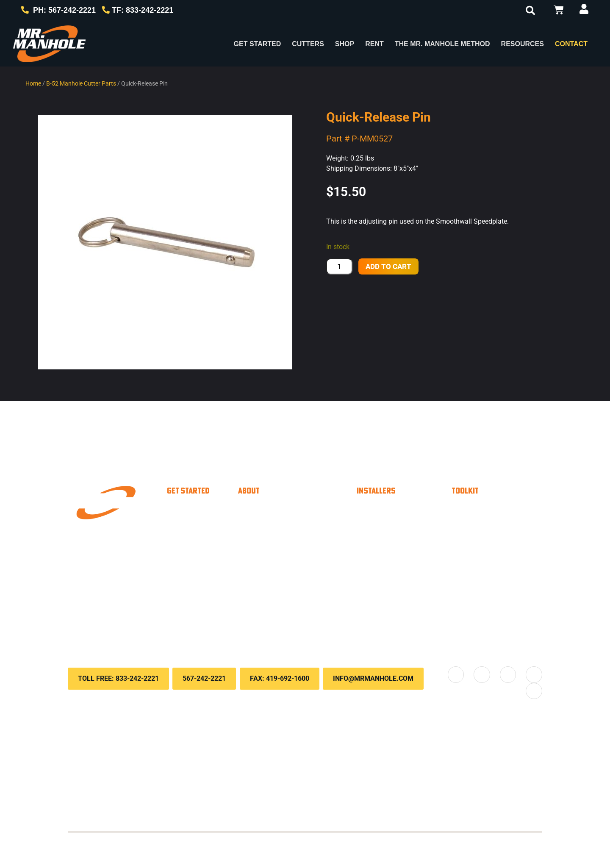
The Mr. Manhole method (299, 543)
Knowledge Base (497, 543)
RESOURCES (523, 44)
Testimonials (275, 577)
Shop (345, 44)
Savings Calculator (406, 556)
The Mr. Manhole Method (442, 44)
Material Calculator (406, 539)
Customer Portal (496, 526)
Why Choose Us (282, 509)
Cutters (308, 44)
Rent (374, 44)
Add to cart (388, 266)
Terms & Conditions (280, 843)
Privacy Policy (228, 843)
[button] (530, 11)
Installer (195, 509)
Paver (191, 543)
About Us (269, 526)
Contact (571, 44)
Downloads (486, 560)
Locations (270, 624)
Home (33, 83)
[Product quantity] (339, 266)
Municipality (202, 526)
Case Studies (277, 560)
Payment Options (498, 509)
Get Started (258, 44)
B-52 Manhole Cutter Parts (81, 83)
